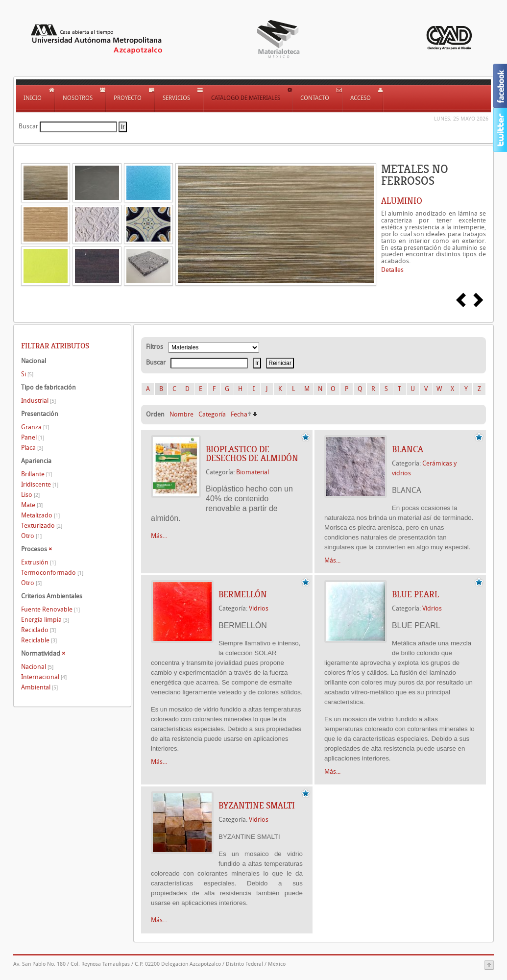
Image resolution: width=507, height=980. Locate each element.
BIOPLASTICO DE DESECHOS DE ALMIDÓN (252, 454)
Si (27, 374)
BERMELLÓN (243, 594)
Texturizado (42, 526)
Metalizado (40, 515)
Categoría (212, 414)
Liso (30, 495)
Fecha (239, 414)
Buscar (28, 126)
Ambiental (39, 687)
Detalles (392, 270)
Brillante (36, 474)
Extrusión (38, 562)
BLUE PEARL (415, 594)
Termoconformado (52, 573)
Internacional (44, 677)
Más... (159, 536)
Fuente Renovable (50, 609)
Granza (35, 427)
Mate (32, 505)
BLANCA (408, 449)
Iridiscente (40, 484)
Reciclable (39, 640)
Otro (31, 536)
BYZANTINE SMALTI (257, 806)
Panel (33, 437)
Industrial (38, 401)
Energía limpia (45, 620)
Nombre (181, 414)
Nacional (37, 667)
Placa (32, 448)
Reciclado (38, 630)
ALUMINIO (402, 201)
